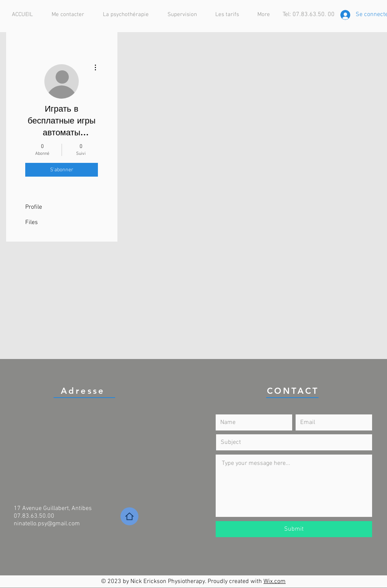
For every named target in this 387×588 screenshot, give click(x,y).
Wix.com (275, 582)
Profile (34, 207)
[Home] (129, 516)
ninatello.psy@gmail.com (47, 524)
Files (32, 223)
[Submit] (294, 529)
